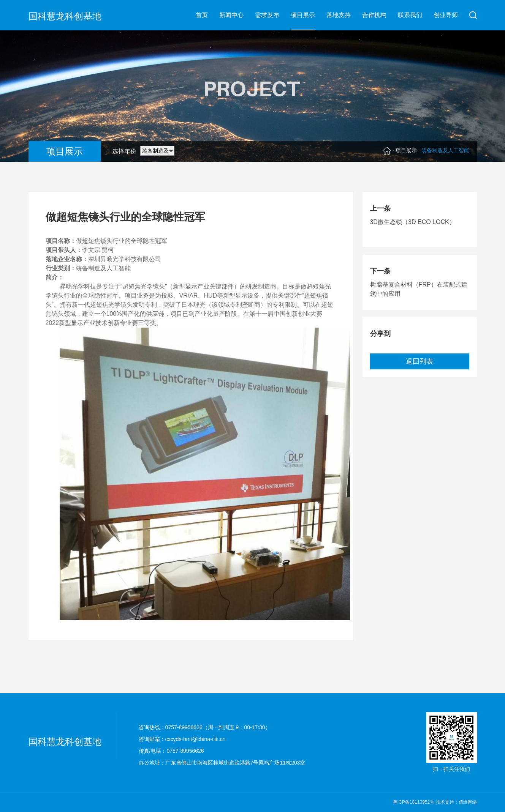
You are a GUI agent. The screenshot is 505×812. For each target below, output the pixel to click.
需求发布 (267, 15)
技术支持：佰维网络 (456, 802)
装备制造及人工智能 (445, 150)
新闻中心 (231, 15)
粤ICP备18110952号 (414, 802)
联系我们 (410, 15)
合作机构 (374, 15)
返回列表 (420, 361)
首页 (202, 15)
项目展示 (303, 15)
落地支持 (339, 15)
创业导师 (446, 15)
